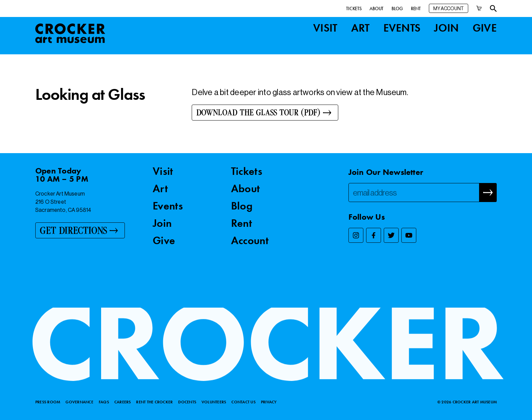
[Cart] (479, 8)
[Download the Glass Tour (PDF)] (265, 113)
